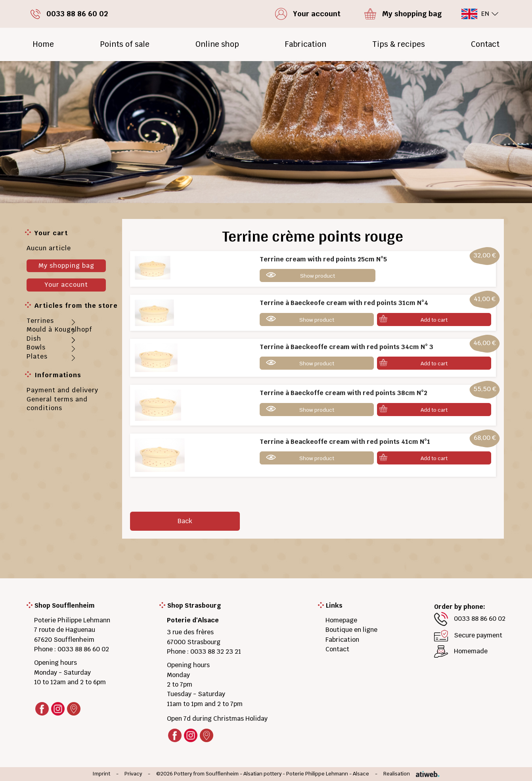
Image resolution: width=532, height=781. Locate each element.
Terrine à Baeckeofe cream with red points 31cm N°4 (344, 303)
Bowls (36, 347)
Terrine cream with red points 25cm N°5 (323, 259)
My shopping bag (66, 266)
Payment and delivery (62, 390)
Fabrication (305, 44)
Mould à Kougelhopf (59, 329)
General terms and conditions (57, 404)
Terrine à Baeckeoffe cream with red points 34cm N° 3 (346, 347)
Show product (318, 276)
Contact (485, 44)
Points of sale (125, 44)
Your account (66, 285)
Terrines (40, 321)
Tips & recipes (399, 44)
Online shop (217, 44)
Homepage (341, 620)
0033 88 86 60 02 (83, 649)
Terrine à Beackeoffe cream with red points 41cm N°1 (345, 442)
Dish (34, 339)
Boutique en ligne (351, 630)
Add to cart (434, 320)
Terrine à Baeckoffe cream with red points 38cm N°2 (344, 393)
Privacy (133, 774)
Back (185, 521)
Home (43, 44)
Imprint (101, 774)
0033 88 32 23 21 (216, 651)
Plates (37, 356)
